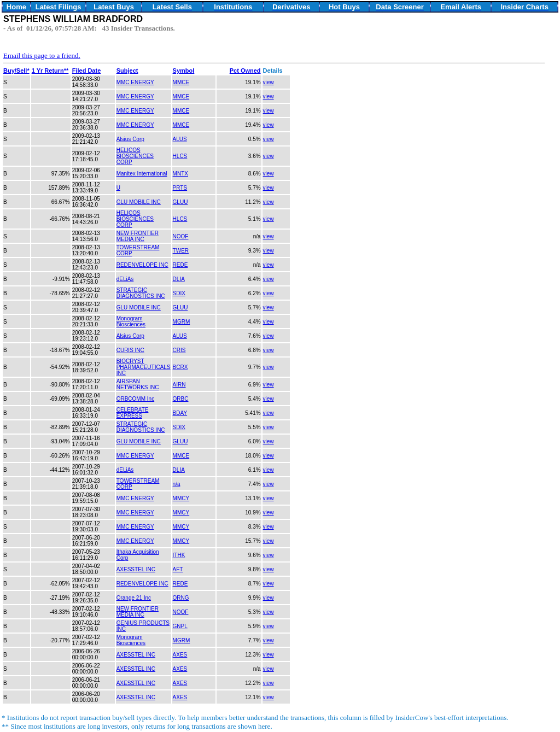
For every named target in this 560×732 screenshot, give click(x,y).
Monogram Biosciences (131, 321)
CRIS (179, 350)
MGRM (182, 322)
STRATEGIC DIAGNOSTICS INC (141, 293)
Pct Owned (245, 71)
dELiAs (125, 279)
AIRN (179, 385)
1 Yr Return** (50, 71)
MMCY (181, 498)
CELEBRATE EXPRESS (133, 413)
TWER (181, 251)
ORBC (181, 399)
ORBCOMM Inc (135, 399)
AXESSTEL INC (136, 569)
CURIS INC (130, 350)
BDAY (180, 413)
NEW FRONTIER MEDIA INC (138, 236)
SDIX (179, 293)
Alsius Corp (130, 139)
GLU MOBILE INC (139, 202)
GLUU (180, 202)
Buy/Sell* (16, 71)
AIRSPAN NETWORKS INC (138, 384)
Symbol (184, 71)
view (269, 82)
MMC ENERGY (135, 82)
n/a (177, 484)
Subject (127, 71)
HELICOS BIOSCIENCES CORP (135, 156)
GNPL (180, 626)
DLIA (179, 279)
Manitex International (142, 174)
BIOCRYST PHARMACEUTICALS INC (144, 367)
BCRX (180, 367)
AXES (180, 655)
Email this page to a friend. (42, 55)
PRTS (180, 188)
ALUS (180, 139)
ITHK (179, 555)
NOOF (181, 236)
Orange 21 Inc (134, 598)
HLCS (180, 156)
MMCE (181, 82)
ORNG (181, 598)
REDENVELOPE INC (142, 265)
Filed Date (87, 71)
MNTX (180, 174)
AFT (178, 569)
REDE (180, 265)
